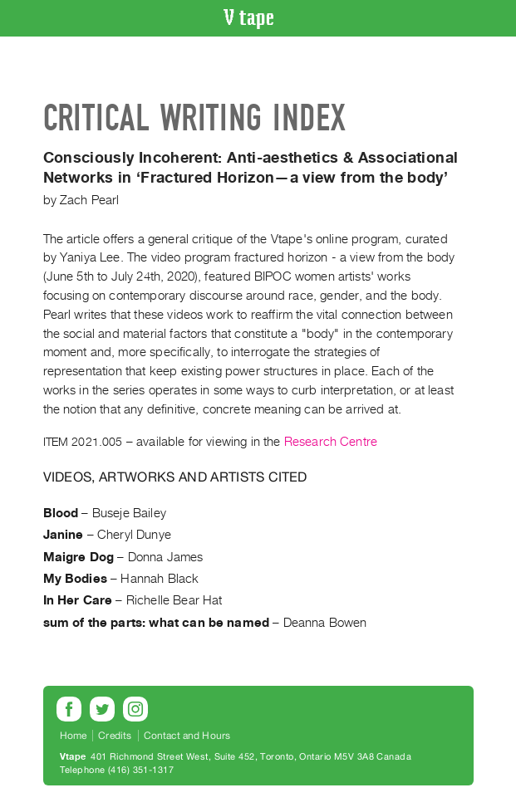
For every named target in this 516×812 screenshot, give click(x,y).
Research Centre (331, 442)
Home (74, 736)
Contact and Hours (187, 736)
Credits (115, 736)
